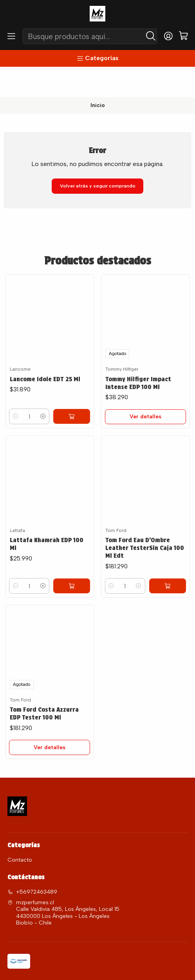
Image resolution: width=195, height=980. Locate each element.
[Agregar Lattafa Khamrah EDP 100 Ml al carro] (78, 582)
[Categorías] (97, 58)
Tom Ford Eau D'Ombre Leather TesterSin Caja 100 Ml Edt (139, 554)
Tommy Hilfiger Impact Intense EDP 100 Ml (139, 353)
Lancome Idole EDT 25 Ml (46, 349)
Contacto (20, 835)
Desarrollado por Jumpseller (121, 967)
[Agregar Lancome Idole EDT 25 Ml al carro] (78, 388)
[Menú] (11, 36)
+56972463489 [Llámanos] (32, 867)
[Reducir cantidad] (16, 388)
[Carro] (183, 36)
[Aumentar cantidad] (56, 388)
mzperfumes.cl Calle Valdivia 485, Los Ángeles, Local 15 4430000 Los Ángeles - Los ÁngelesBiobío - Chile (63, 888)
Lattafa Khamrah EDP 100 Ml (48, 539)
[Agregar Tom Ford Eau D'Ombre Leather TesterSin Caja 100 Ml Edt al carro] (174, 593)
